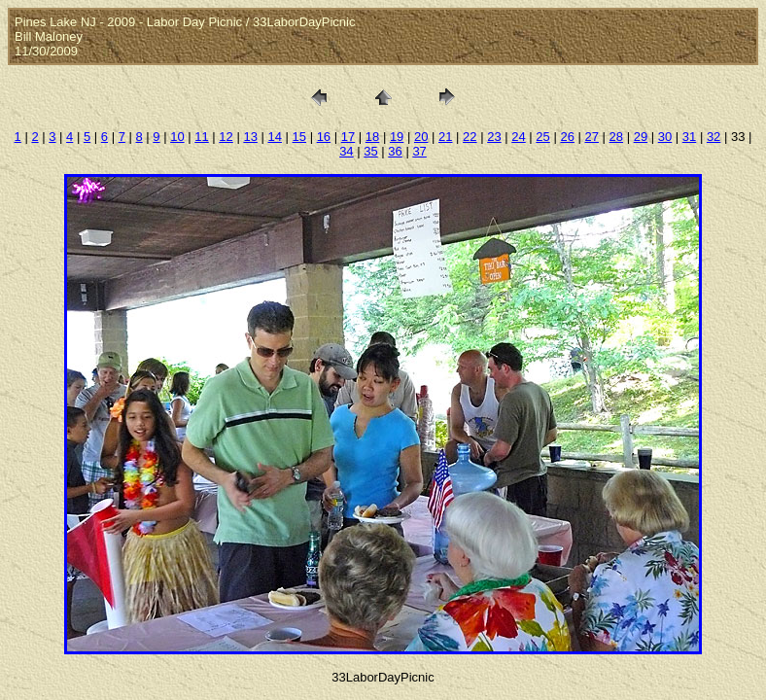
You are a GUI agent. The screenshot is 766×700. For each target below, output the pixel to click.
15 (299, 137)
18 (372, 137)
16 (324, 137)
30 (665, 137)
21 (445, 137)
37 (419, 151)
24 (518, 137)
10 (177, 137)
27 (592, 137)
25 (542, 137)
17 (348, 137)
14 (274, 137)
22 (470, 137)
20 (421, 137)
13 (250, 137)
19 (397, 137)
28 (616, 137)
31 (689, 137)
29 (641, 137)
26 (567, 137)
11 (201, 137)
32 (714, 137)
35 (370, 151)
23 (494, 137)
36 (395, 151)
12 (226, 137)
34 (346, 151)
